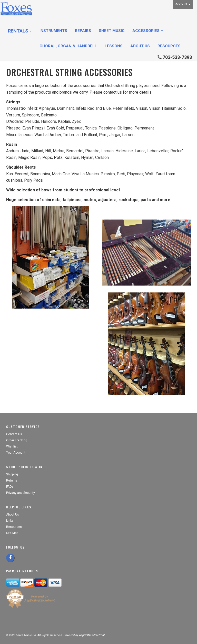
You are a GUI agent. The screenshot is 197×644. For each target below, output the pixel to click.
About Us (140, 46)
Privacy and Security (21, 493)
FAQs (10, 487)
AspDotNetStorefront (92, 635)
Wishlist (12, 446)
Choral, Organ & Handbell (68, 46)
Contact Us (14, 434)
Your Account (16, 453)
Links (10, 521)
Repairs (83, 31)
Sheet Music (112, 31)
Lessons (114, 46)
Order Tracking (17, 440)
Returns (12, 481)
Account (183, 4)
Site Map (12, 533)
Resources (169, 46)
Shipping (12, 474)
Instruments (53, 31)
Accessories (148, 31)
